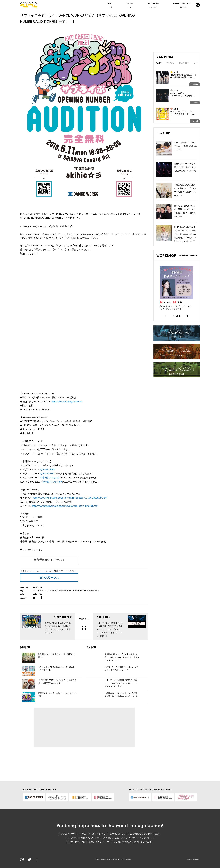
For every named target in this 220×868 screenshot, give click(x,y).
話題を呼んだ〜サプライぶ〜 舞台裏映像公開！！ (56, 656)
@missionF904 (48, 469)
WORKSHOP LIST (188, 255)
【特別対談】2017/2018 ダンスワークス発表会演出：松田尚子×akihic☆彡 (57, 682)
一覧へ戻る (84, 624)
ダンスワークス (49, 578)
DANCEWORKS (81, 591)
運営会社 (116, 860)
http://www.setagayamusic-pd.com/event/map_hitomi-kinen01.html (65, 506)
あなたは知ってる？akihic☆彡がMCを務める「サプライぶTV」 (56, 669)
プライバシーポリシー (103, 860)
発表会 (92, 591)
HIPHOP (70, 591)
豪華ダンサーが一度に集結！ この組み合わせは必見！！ (57, 695)
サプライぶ (52, 591)
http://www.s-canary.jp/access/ (67, 402)
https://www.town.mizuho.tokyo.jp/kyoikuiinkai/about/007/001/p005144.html (70, 498)
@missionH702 (48, 474)
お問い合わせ (126, 860)
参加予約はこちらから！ (49, 560)
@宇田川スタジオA (50, 478)
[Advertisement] (62, 727)
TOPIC (109, 5)
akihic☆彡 (62, 591)
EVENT (130, 5)
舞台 (97, 591)
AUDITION (37, 587)
